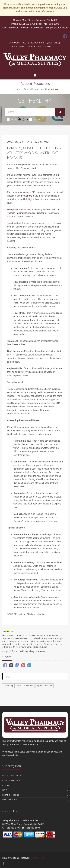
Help (25, 43)
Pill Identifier (37, 43)
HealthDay (23, 651)
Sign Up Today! (35, 46)
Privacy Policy (10, 800)
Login (48, 46)
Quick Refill (53, 43)
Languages (14, 43)
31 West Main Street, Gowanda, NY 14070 (35, 20)
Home (17, 89)
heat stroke (27, 196)
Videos (35, 119)
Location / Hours (17, 46)
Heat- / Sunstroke (25, 686)
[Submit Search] (60, 112)
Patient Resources (33, 89)
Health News (16, 119)
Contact (6, 785)
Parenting (8, 686)
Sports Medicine (44, 686)
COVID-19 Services (11, 780)
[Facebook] (65, 36)
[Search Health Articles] (30, 112)
